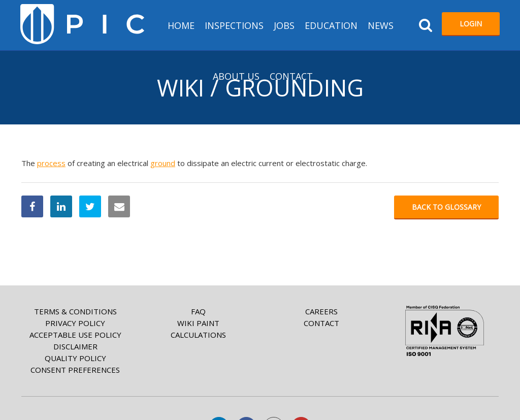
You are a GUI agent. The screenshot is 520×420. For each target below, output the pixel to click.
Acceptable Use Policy (75, 335)
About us (236, 76)
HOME (181, 25)
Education (331, 25)
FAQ (198, 311)
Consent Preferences (75, 370)
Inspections (234, 25)
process (51, 163)
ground (163, 163)
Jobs (284, 25)
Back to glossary (446, 207)
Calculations (198, 335)
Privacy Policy (75, 323)
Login (471, 24)
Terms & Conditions (75, 311)
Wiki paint (198, 323)
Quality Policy (75, 358)
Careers (321, 311)
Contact (291, 76)
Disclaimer (75, 346)
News (381, 25)
